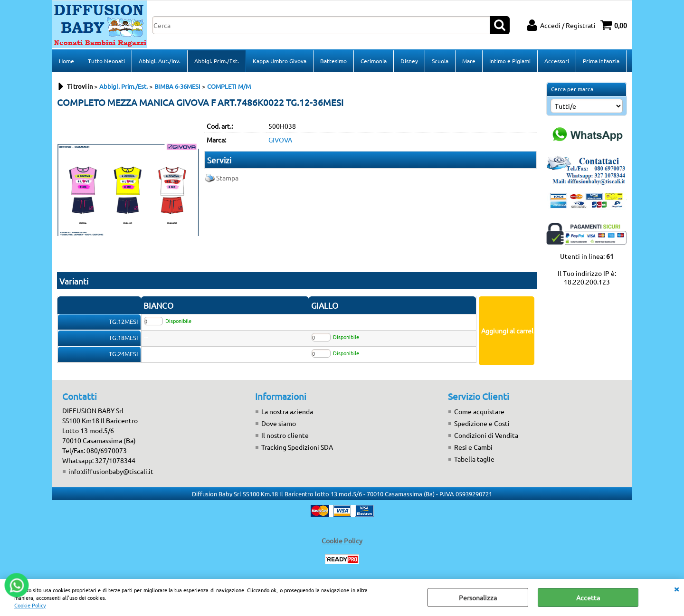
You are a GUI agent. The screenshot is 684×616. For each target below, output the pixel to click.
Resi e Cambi (473, 447)
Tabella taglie (474, 459)
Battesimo (333, 61)
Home (66, 61)
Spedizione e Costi (482, 423)
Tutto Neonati (106, 61)
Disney (409, 61)
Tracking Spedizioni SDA (297, 447)
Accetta (588, 597)
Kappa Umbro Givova (280, 61)
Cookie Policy (30, 605)
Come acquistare (479, 411)
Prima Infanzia (601, 61)
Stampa (227, 178)
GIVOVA (280, 140)
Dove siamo (279, 423)
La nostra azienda (287, 411)
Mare (469, 61)
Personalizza (478, 597)
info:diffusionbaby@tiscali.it (111, 471)
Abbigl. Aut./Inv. (160, 61)
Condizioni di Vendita (486, 435)
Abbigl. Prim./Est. (217, 61)
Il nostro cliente (285, 435)
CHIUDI (676, 588)
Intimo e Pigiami (510, 61)
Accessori (557, 61)
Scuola (440, 61)
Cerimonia (374, 61)
